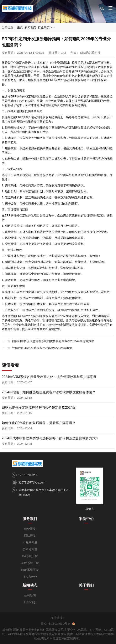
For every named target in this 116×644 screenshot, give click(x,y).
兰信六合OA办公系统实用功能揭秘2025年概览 (42, 348)
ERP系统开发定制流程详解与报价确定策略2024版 (39, 408)
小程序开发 (30, 542)
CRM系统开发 (30, 563)
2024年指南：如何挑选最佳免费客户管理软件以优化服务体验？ (49, 392)
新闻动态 (30, 27)
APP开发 (30, 529)
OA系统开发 (30, 556)
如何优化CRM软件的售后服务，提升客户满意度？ (39, 423)
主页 (20, 27)
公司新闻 (30, 595)
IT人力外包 (30, 577)
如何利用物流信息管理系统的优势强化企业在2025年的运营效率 (53, 341)
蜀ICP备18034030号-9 (55, 624)
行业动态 (44, 27)
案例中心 (86, 519)
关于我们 (86, 585)
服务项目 (30, 519)
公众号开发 (30, 549)
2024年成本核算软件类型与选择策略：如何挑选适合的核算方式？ (50, 438)
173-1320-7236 (28, 475)
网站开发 (30, 536)
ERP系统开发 (30, 570)
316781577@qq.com (32, 482)
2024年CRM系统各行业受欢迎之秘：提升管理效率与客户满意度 (49, 377)
